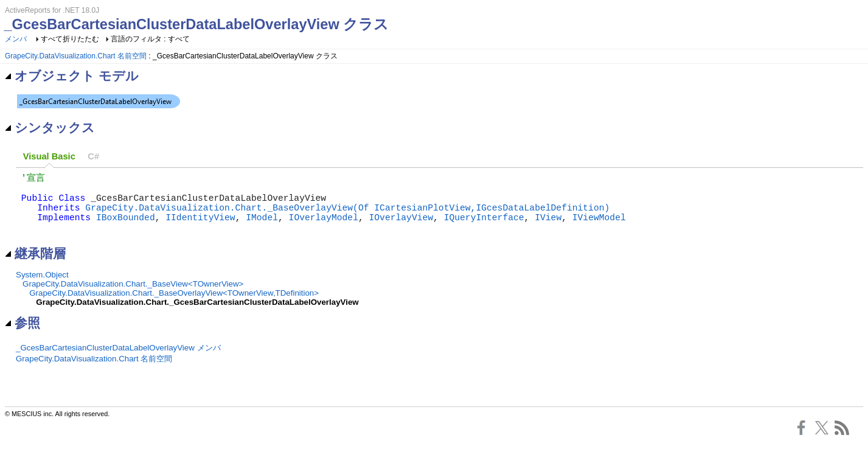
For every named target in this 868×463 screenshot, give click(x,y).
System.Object (42, 288)
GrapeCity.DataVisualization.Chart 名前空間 (76, 56)
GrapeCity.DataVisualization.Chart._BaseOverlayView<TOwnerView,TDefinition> (174, 306)
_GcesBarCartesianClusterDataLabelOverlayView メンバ (118, 361)
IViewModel (599, 228)
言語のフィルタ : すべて (150, 39)
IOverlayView (401, 228)
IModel (262, 228)
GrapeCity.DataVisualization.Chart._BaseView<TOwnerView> (133, 297)
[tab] (49, 157)
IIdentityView (200, 228)
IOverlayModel (324, 228)
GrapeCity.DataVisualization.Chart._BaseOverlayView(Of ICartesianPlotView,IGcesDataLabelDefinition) (347, 215)
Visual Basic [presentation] (49, 156)
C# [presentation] (93, 156)
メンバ (16, 39)
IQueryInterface (484, 228)
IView (548, 228)
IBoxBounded (126, 228)
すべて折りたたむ (70, 39)
